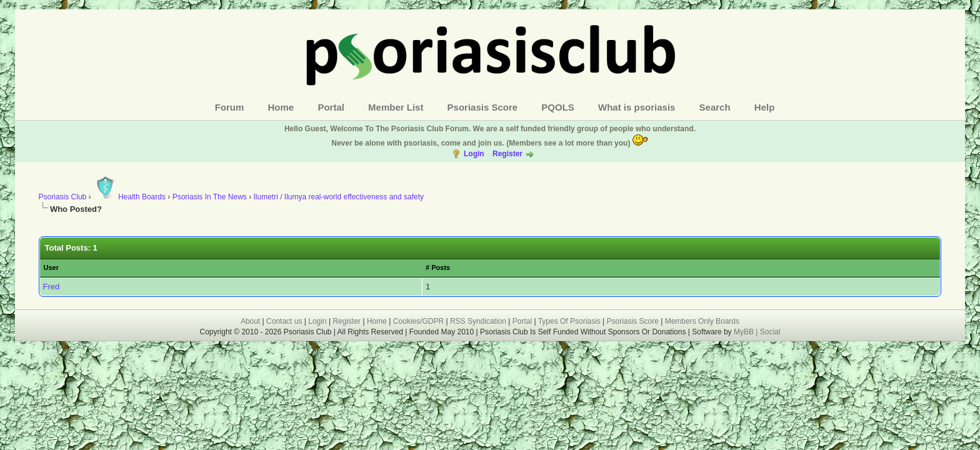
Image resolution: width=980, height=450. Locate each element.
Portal (331, 107)
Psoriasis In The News (210, 197)
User (51, 267)
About (250, 321)
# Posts (438, 267)
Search (715, 107)
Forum (230, 107)
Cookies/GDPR (418, 321)
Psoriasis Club (63, 197)
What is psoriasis (637, 107)
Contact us (284, 321)
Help (765, 107)
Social (770, 332)
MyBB (745, 332)
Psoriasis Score (483, 107)
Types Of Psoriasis (569, 321)
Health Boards (129, 197)
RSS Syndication (478, 321)
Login (474, 154)
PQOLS (558, 107)
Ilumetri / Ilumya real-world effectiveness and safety (338, 197)
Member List (396, 107)
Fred (52, 287)
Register (507, 154)
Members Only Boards (702, 321)
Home (281, 107)
